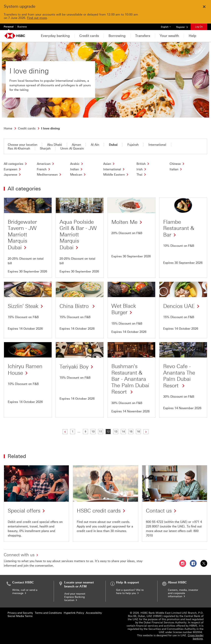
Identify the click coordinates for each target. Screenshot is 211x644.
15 (131, 431)
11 (101, 431)
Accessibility (94, 613)
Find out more (37, 18)
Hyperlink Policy (74, 613)
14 (124, 431)
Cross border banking (196, 637)
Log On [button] (199, 27)
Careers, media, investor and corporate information (183, 593)
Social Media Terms (20, 616)
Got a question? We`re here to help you (130, 592)
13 (116, 431)
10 (93, 431)
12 (108, 431)
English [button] (167, 26)
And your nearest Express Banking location (75, 597)
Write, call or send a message (25, 592)
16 (139, 431)
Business (22, 27)
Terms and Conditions (48, 613)
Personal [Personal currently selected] (9, 27)
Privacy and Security (20, 613)
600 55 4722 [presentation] (155, 522)
